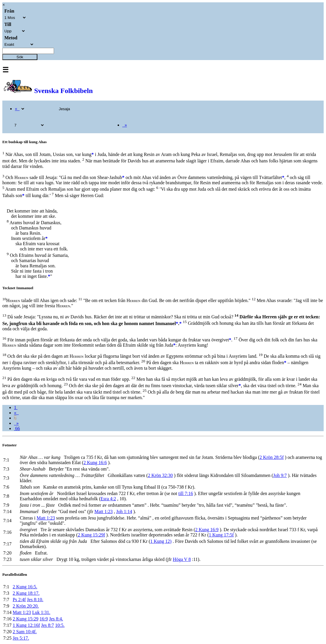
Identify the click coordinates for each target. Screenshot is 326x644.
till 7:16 (186, 493)
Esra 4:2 (108, 499)
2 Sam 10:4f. (25, 632)
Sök (20, 57)
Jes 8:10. (35, 600)
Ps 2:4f (19, 600)
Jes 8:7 (48, 625)
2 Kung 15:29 (25, 619)
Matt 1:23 (103, 511)
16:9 (43, 619)
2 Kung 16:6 (95, 463)
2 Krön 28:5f (272, 457)
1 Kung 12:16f (26, 625)
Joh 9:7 (280, 475)
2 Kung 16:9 (207, 530)
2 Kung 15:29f (91, 535)
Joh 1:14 (124, 511)
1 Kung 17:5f (221, 535)
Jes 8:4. (56, 619)
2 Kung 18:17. (26, 593)
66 (17, 428)
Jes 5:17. (21, 638)
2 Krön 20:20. (26, 606)
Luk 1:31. (41, 612)
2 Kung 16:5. (25, 587)
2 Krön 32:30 (160, 475)
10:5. (60, 625)
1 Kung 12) (161, 541)
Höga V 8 (182, 559)
